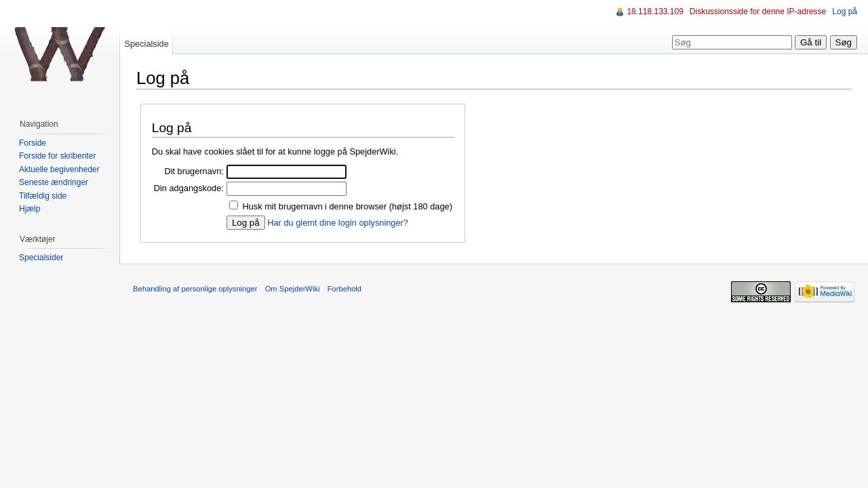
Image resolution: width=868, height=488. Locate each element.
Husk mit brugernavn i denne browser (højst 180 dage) (347, 206)
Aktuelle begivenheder (59, 169)
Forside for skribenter (57, 156)
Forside (33, 143)
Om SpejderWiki (293, 289)
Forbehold (344, 289)
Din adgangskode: (189, 188)
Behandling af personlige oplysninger (195, 289)
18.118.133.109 (655, 12)
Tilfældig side (43, 196)
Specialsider (41, 258)
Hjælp (29, 209)
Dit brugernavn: (194, 171)
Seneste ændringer (54, 182)
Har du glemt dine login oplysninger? (338, 223)
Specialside (146, 44)
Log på (845, 12)
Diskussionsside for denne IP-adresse (758, 12)
